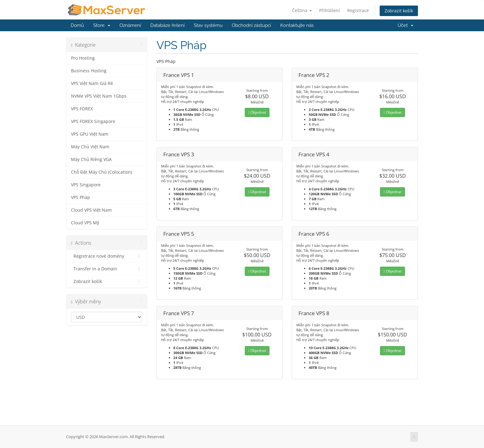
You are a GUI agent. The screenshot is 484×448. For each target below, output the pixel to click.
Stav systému (208, 25)
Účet (405, 25)
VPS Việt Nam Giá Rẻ (92, 83)
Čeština (302, 10)
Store (102, 25)
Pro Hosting (83, 58)
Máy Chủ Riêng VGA (91, 159)
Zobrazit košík (399, 11)
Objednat (257, 112)
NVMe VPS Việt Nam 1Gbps (99, 96)
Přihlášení (330, 10)
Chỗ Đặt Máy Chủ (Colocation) (102, 172)
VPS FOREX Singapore (93, 121)
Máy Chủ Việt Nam (90, 147)
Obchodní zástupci (251, 25)
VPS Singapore (86, 185)
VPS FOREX (82, 109)
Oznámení (130, 25)
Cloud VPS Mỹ (85, 223)
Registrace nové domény (107, 256)
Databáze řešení (167, 25)
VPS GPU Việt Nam (90, 134)
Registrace (358, 10)
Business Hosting (89, 71)
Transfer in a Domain (107, 269)
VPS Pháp (81, 197)
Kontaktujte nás (297, 25)
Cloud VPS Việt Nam (91, 210)
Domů (77, 25)
